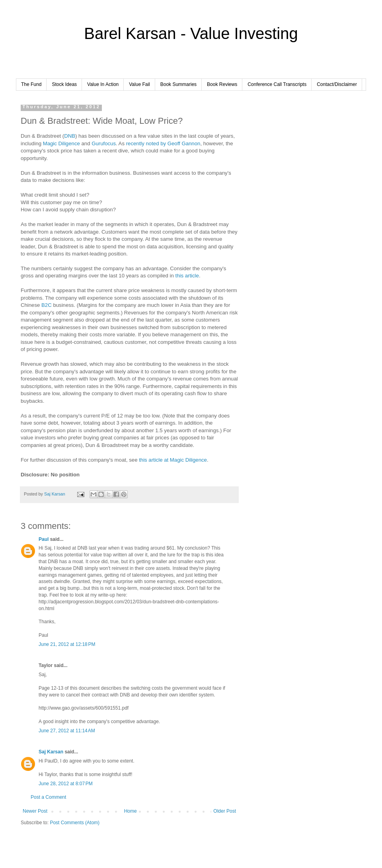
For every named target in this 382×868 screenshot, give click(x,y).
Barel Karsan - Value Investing (191, 33)
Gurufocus (104, 143)
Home (131, 811)
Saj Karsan (51, 752)
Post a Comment (48, 797)
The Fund (31, 84)
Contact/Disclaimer (337, 84)
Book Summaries (178, 84)
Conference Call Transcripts (277, 84)
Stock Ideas (64, 84)
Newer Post (35, 811)
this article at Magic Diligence (173, 460)
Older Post (225, 811)
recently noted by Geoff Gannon (163, 143)
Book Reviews (222, 84)
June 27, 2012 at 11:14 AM (67, 731)
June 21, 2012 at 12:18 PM (67, 644)
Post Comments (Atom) (75, 823)
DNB (70, 136)
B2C (47, 305)
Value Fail (139, 84)
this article (187, 276)
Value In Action (103, 84)
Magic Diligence (61, 143)
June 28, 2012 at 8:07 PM (66, 784)
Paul (44, 539)
